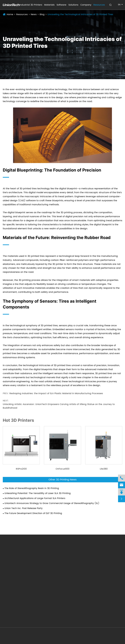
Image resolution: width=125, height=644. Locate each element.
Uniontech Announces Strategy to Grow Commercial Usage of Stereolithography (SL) (52, 503)
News (34, 14)
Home (10, 14)
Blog (42, 14)
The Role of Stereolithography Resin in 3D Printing (32, 488)
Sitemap (103, 634)
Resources (99, 5)
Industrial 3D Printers (31, 5)
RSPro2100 (21, 469)
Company (86, 5)
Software (61, 5)
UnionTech (20, 634)
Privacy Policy (117, 634)
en (119, 5)
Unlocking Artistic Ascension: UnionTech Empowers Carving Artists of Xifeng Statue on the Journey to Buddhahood (59, 406)
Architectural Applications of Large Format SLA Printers (35, 498)
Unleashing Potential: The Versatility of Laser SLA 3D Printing (38, 493)
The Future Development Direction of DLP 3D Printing (33, 513)
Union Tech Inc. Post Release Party (23, 508)
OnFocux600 (62, 469)
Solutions (73, 5)
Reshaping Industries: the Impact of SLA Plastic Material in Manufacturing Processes (56, 393)
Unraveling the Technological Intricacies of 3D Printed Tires (80, 14)
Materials (49, 5)
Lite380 (104, 469)
